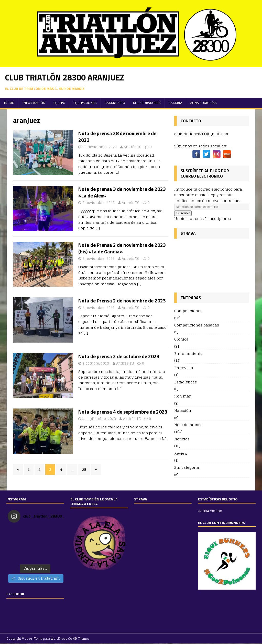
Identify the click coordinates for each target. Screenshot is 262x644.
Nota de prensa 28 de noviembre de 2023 (117, 137)
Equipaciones (85, 103)
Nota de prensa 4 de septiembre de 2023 (123, 412)
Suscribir (183, 213)
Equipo (59, 103)
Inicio (9, 103)
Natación (183, 410)
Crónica (181, 339)
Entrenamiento (188, 353)
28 (84, 469)
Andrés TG (133, 147)
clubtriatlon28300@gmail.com (202, 134)
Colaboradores (147, 103)
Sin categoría (187, 467)
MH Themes (81, 639)
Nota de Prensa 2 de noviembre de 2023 (122, 301)
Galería (175, 103)
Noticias (182, 439)
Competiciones (188, 311)
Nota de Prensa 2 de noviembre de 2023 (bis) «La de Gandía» (122, 248)
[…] (117, 172)
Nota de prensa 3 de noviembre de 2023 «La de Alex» (122, 192)
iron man (183, 396)
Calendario (115, 103)
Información (34, 103)
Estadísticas (185, 382)
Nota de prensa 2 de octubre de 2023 (119, 356)
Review (181, 453)
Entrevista (184, 368)
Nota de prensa (188, 425)
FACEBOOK (15, 594)
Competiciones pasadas (197, 325)
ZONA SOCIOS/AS (203, 103)
